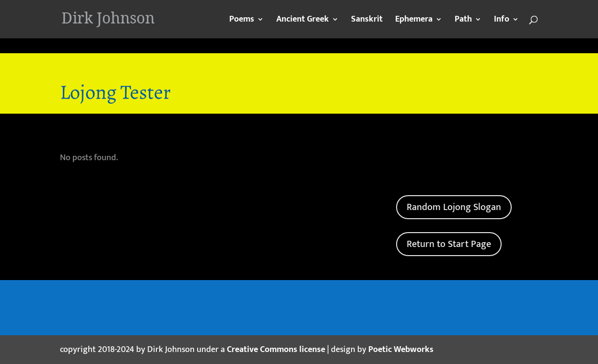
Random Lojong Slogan (454, 207)
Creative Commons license (276, 350)
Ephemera (414, 21)
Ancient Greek (303, 21)
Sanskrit (367, 21)
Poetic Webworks (401, 350)
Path (463, 21)
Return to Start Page (449, 244)
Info (502, 21)
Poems (242, 21)
